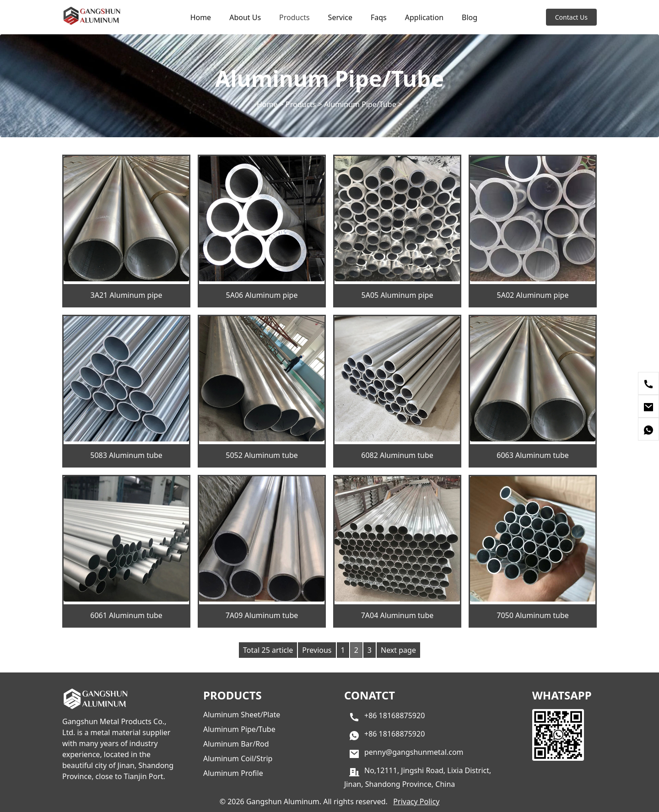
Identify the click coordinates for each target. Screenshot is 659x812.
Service (340, 17)
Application (424, 17)
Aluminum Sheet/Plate (242, 715)
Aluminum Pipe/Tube (360, 104)
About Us (245, 17)
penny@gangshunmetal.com (414, 752)
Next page (398, 650)
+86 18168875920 (394, 715)
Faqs (379, 17)
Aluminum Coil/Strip (238, 758)
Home (201, 17)
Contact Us (571, 17)
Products (294, 17)
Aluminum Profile (233, 773)
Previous (317, 650)
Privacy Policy (416, 801)
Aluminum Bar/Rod (236, 744)
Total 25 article (268, 650)
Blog (470, 17)
